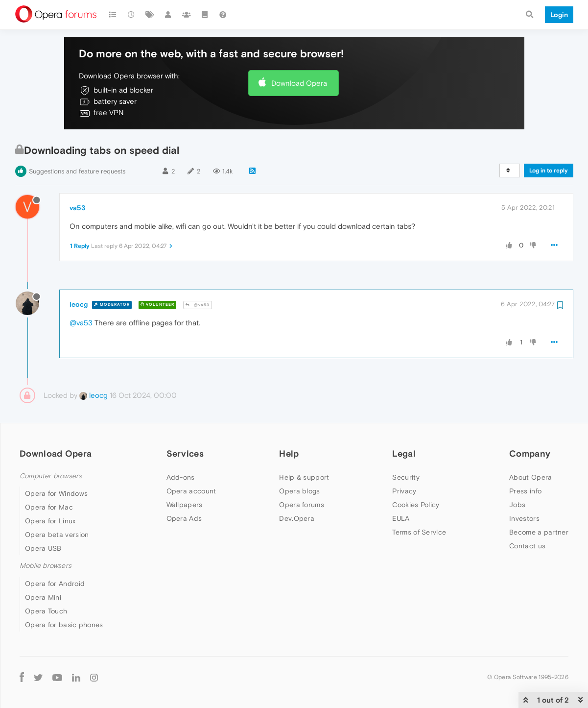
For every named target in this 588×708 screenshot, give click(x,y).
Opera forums (302, 505)
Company (530, 453)
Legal (404, 453)
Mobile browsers (46, 566)
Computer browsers (51, 476)
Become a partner (539, 532)
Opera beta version (57, 535)
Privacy (404, 491)
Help (289, 453)
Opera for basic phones (64, 625)
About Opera (530, 477)
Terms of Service (419, 532)
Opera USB (43, 548)
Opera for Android (55, 584)
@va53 (198, 305)
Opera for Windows (56, 493)
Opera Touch (46, 611)
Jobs (517, 505)
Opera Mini (43, 597)
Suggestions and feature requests (77, 171)
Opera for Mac (49, 507)
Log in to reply (549, 171)
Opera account (191, 491)
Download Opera (299, 83)
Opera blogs (299, 491)
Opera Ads (184, 518)
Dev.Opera (297, 518)
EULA (401, 518)
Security (406, 477)
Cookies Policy (416, 505)
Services (185, 453)
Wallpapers (185, 505)
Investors (524, 518)
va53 (77, 208)
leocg (79, 304)
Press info (525, 491)
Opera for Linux (50, 521)
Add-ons (181, 477)
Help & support (304, 477)
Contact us (527, 546)
